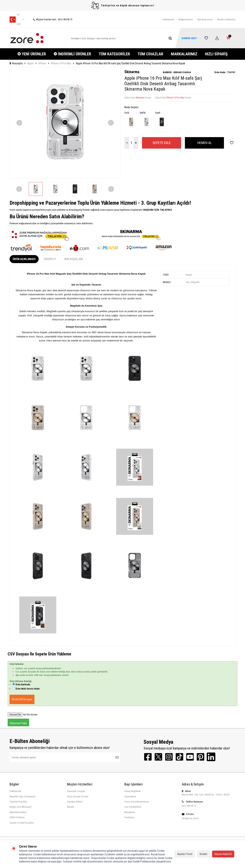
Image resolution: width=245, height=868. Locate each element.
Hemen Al (205, 143)
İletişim (71, 807)
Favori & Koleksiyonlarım (137, 802)
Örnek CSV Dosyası (22, 699)
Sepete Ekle (162, 143)
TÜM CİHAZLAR (150, 54)
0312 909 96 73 (189, 806)
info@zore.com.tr (190, 818)
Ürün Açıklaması (24, 259)
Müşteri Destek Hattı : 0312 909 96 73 (51, 19)
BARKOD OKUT (189, 38)
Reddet (203, 854)
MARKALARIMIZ (184, 54)
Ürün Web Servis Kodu (28, 689)
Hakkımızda (168, 19)
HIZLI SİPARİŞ (216, 54)
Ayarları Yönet (185, 854)
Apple (31, 63)
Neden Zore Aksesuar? (21, 807)
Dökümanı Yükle (18, 723)
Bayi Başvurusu (205, 19)
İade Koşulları (73, 259)
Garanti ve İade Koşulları (22, 823)
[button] (19, 123)
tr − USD (17, 20)
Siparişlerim (130, 796)
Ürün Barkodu (23, 684)
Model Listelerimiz (226, 19)
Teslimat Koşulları (18, 802)
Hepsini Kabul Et (223, 854)
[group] (65, 123)
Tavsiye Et (50, 259)
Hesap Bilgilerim (132, 791)
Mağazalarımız (186, 19)
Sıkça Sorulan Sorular (78, 796)
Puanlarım (129, 817)
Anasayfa (16, 63)
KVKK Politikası (17, 817)
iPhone (42, 63)
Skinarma (132, 72)
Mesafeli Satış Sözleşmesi (22, 796)
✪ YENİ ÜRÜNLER (32, 54)
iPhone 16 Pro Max (61, 63)
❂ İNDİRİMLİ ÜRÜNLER (72, 54)
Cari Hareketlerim (133, 807)
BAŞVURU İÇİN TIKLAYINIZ (157, 210)
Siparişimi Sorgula (76, 791)
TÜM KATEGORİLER (114, 54)
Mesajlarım (130, 812)
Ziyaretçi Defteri (75, 802)
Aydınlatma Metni (18, 812)
